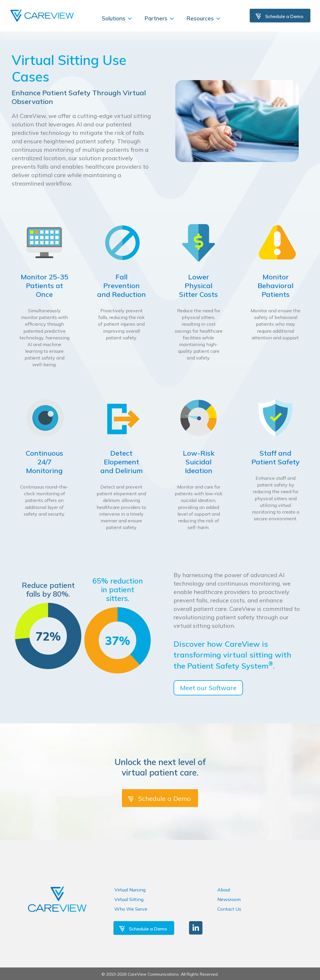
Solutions (117, 18)
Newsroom (229, 899)
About (224, 890)
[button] (196, 928)
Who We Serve (131, 909)
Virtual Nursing (130, 890)
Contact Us (229, 909)
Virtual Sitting (129, 899)
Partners (160, 18)
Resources (204, 18)
